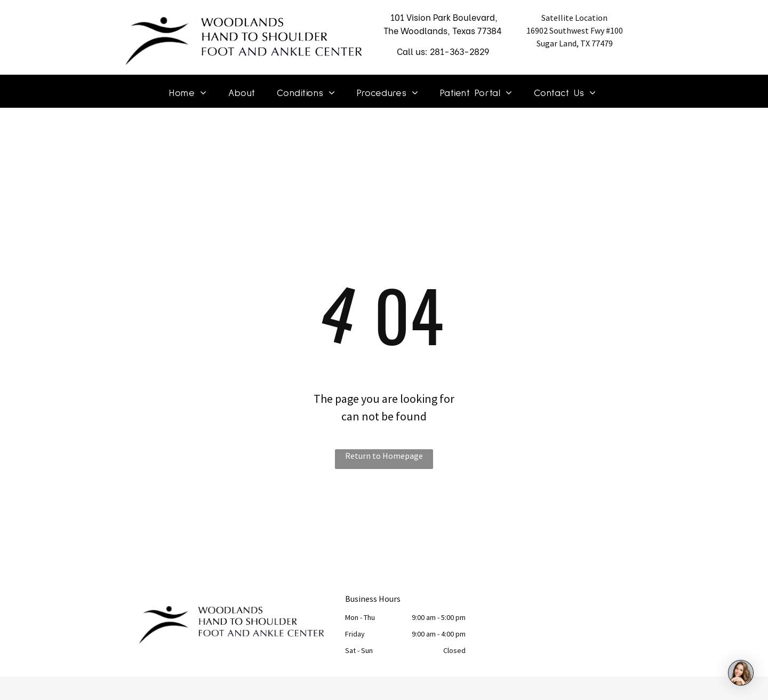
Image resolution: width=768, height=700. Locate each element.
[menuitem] (188, 94)
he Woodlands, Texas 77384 (445, 30)
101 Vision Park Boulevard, (443, 17)
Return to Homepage (384, 456)
